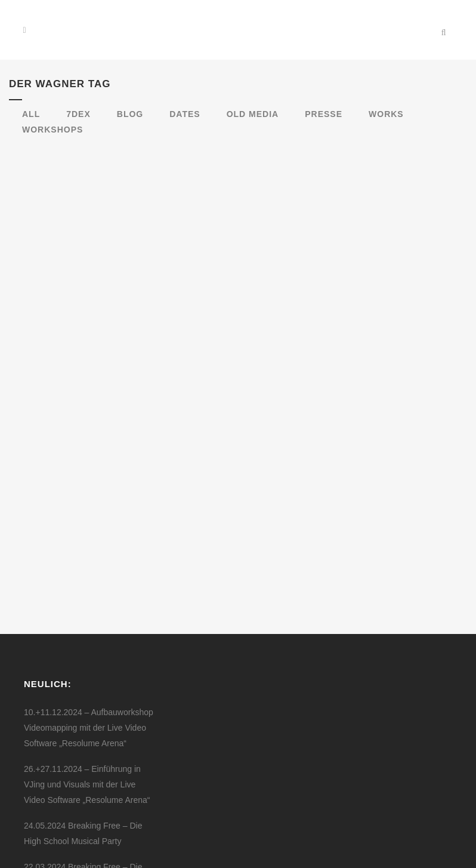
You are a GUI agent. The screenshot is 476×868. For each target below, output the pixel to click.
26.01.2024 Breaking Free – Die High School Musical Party (83, 780)
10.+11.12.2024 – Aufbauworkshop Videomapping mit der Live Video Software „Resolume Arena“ (89, 592)
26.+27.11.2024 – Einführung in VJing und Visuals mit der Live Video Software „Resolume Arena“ (87, 648)
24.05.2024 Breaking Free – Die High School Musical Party (83, 697)
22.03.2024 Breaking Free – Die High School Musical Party (83, 738)
